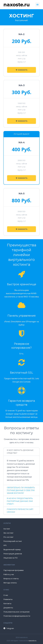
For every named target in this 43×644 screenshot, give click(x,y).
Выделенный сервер (12, 549)
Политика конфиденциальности (17, 616)
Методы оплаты (10, 583)
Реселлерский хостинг (13, 541)
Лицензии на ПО (10, 558)
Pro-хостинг (8, 537)
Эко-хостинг (8, 533)
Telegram (9, 628)
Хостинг (7, 529)
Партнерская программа (13, 570)
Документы (8, 608)
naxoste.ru (32, 641)
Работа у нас (9, 574)
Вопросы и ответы (11, 578)
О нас (6, 595)
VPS (5, 545)
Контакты (7, 603)
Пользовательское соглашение (17, 612)
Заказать (22, 70)
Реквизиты (8, 599)
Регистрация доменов (13, 554)
